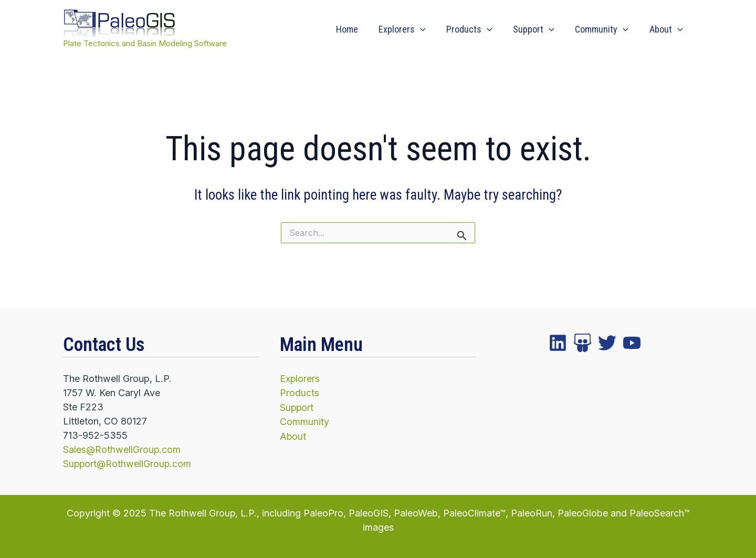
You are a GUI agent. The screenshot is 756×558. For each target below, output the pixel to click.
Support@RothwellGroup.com (128, 464)
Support (538, 30)
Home (356, 29)
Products (476, 30)
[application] (428, 30)
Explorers (410, 30)
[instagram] (607, 343)
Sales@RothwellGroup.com (122, 450)
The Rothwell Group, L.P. (203, 513)
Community (604, 30)
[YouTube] (632, 343)
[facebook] (558, 343)
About (667, 30)
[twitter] (582, 343)
